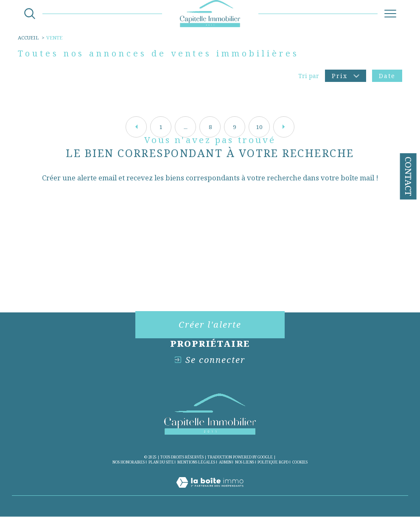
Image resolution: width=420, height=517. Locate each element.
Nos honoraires (129, 462)
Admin (225, 462)
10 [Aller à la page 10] (259, 127)
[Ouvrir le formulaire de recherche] (30, 14)
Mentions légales (196, 462)
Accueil (28, 38)
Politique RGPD (273, 462)
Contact (408, 176)
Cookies (300, 462)
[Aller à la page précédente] (136, 127)
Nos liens (245, 462)
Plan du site (161, 462)
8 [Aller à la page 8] (210, 127)
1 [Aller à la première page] (161, 127)
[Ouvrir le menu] (390, 14)
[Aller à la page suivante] (284, 127)
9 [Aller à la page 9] (234, 127)
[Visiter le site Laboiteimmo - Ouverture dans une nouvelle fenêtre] (210, 491)
